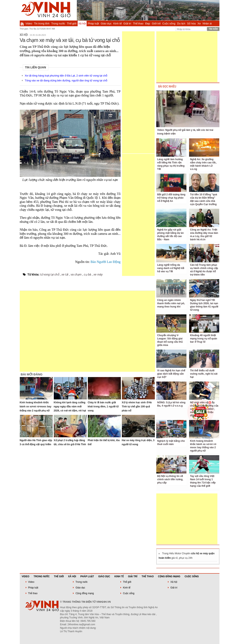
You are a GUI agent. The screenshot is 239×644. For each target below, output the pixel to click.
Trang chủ (22, 23)
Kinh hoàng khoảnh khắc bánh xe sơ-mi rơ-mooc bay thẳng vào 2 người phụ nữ (36, 407)
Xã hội (82, 24)
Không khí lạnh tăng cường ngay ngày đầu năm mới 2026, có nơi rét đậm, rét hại (70, 407)
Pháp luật (93, 24)
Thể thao (138, 24)
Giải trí (127, 24)
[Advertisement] (138, 92)
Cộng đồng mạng (169, 576)
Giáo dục (106, 24)
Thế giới (72, 24)
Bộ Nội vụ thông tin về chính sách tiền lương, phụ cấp (170, 479)
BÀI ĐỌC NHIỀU (167, 87)
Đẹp (148, 24)
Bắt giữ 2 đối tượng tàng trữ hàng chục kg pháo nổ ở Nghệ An (171, 198)
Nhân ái (207, 24)
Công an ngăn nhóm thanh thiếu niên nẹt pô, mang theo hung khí (171, 303)
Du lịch (181, 24)
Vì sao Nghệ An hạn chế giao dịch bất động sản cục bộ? (171, 374)
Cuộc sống (169, 24)
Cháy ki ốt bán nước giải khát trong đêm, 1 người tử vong (103, 407)
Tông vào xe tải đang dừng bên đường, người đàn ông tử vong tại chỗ (66, 80)
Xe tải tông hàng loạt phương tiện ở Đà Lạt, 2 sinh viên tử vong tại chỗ (66, 76)
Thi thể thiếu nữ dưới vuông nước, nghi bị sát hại (204, 374)
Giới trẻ (156, 24)
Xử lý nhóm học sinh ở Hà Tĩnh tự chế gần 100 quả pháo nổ (137, 407)
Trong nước (58, 24)
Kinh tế (117, 24)
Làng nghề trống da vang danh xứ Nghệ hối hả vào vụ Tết (171, 268)
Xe (199, 24)
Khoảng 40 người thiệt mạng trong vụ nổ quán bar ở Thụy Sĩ (204, 339)
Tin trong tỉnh (42, 24)
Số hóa (191, 24)
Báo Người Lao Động (106, 262)
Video (29, 24)
